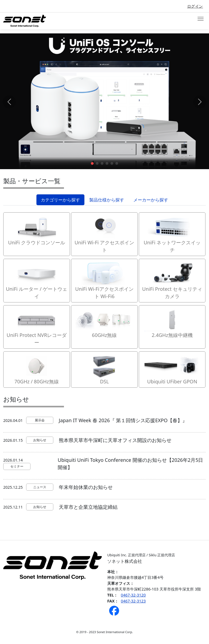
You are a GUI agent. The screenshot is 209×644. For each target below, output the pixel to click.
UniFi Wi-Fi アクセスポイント (104, 234)
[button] (92, 163)
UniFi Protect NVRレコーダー (37, 327)
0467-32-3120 (133, 595)
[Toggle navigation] (201, 19)
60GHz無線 (104, 323)
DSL (104, 369)
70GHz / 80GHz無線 (37, 369)
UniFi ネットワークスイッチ (172, 234)
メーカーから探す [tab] (151, 200)
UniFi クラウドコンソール (37, 230)
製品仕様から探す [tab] (107, 200)
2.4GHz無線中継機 (172, 323)
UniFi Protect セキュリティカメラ (172, 280)
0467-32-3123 (133, 601)
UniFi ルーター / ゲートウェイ (37, 280)
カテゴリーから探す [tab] (60, 200)
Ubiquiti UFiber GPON (172, 369)
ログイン (195, 6)
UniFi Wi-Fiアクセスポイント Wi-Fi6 (104, 280)
